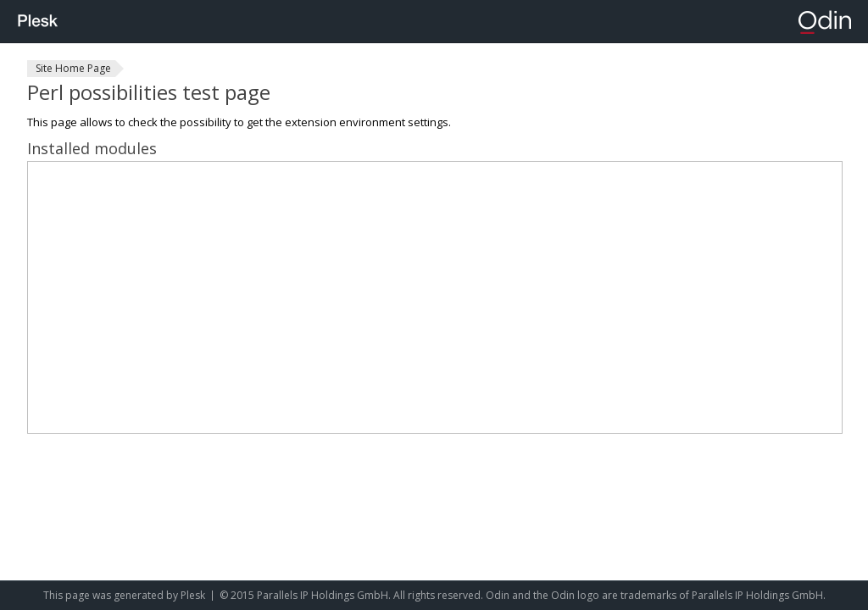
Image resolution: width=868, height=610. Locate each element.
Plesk (193, 595)
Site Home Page (73, 68)
